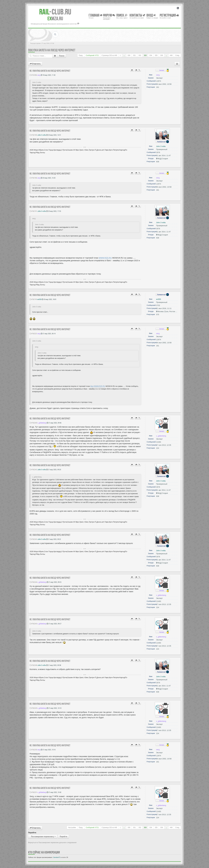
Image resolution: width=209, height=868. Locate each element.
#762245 (33, 624)
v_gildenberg (42, 423)
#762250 (33, 750)
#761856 (33, 75)
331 (134, 55)
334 (151, 55)
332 (140, 55)
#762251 (33, 792)
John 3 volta (42, 135)
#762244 (33, 582)
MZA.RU (55, 19)
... (124, 55)
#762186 (33, 178)
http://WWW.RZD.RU (98, 386)
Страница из (109, 55)
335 (156, 55)
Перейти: (32, 833)
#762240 (33, 423)
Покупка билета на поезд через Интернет (52, 50)
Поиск (62, 56)
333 (145, 55)
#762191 (33, 211)
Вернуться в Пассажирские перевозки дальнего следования (52, 842)
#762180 (33, 135)
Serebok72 (57, 857)
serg (39, 75)
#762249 (33, 708)
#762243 (33, 539)
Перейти (63, 837)
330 (129, 55)
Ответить (35, 64)
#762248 (33, 665)
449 (171, 55)
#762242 (33, 470)
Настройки (72, 828)
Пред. (81, 55)
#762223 (33, 334)
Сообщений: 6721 (92, 55)
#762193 (33, 299)
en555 (39, 299)
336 (162, 55)
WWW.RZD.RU (105, 258)
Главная (96, 15)
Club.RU (55, 12)
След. (177, 55)
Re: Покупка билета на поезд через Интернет (50, 71)
